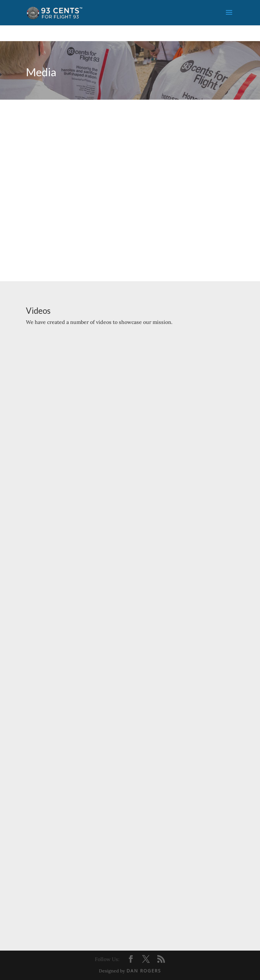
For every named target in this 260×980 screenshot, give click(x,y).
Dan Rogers (144, 971)
